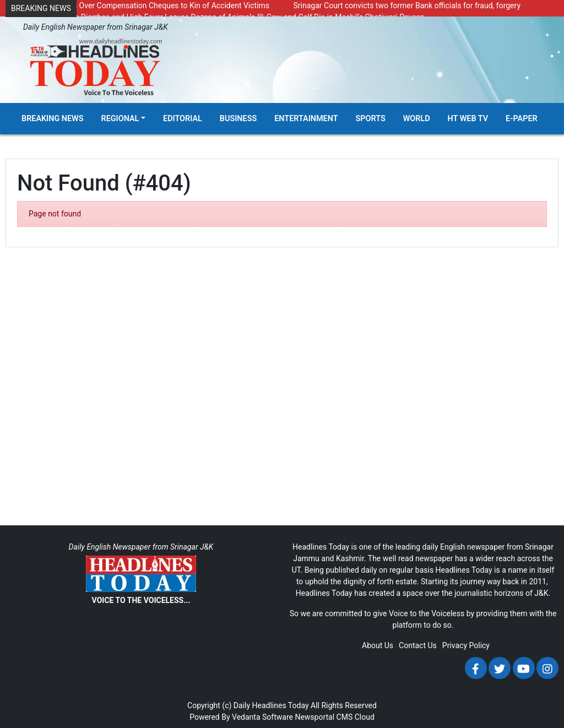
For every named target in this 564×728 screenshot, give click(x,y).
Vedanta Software (262, 717)
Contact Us (418, 645)
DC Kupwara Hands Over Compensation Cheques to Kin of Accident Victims (140, 6)
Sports (371, 119)
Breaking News (53, 119)
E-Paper (522, 119)
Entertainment (306, 119)
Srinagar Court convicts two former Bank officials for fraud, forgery (407, 6)
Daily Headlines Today (271, 705)
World (417, 119)
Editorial (183, 119)
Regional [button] (120, 119)
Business (238, 119)
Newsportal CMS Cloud (334, 717)
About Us (378, 645)
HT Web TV (468, 119)
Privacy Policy (466, 645)
